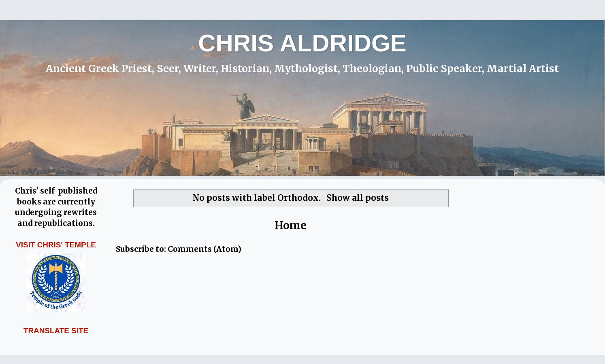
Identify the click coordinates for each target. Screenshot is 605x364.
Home (291, 225)
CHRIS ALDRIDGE (302, 43)
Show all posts (358, 198)
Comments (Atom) (205, 249)
